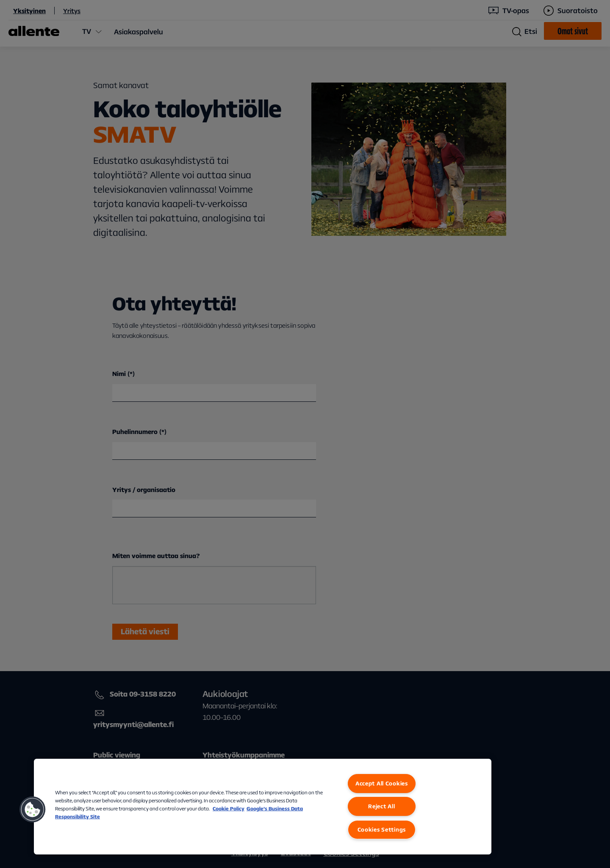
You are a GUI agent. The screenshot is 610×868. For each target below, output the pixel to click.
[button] (33, 810)
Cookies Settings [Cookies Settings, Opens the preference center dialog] (382, 829)
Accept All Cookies (382, 783)
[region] (263, 807)
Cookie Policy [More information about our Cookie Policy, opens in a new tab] (229, 809)
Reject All (381, 806)
